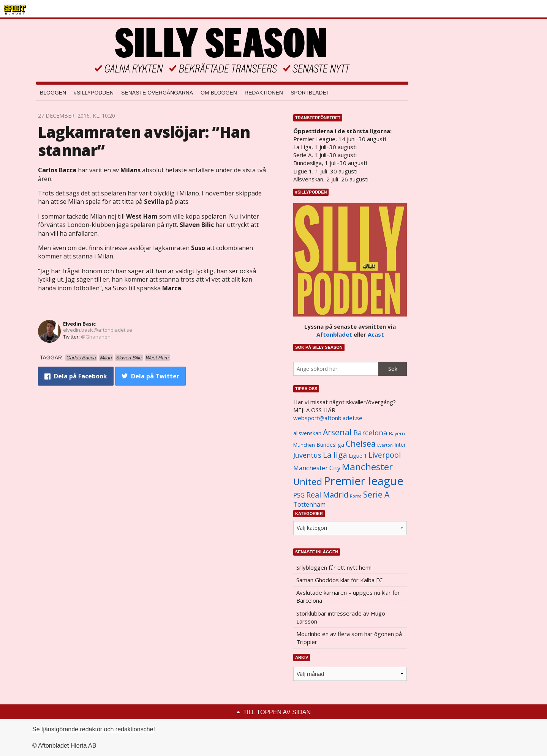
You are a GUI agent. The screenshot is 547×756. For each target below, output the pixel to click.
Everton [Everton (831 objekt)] (385, 445)
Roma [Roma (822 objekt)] (356, 496)
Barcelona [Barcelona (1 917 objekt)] (370, 432)
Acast (376, 334)
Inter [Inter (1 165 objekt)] (400, 445)
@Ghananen (96, 337)
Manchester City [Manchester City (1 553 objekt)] (317, 468)
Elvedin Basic (79, 324)
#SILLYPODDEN (94, 93)
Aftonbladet (334, 334)
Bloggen (53, 93)
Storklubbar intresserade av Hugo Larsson (341, 617)
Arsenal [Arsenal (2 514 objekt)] (337, 432)
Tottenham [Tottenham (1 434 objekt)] (309, 504)
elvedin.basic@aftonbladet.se (98, 330)
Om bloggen (219, 93)
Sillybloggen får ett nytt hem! (334, 567)
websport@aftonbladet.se (328, 418)
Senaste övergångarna (157, 93)
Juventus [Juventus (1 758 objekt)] (307, 455)
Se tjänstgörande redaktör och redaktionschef (94, 729)
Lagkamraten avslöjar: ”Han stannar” (144, 141)
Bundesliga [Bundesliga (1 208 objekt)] (330, 445)
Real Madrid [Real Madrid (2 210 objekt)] (327, 495)
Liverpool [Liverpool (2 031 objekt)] (385, 455)
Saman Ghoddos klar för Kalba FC (339, 580)
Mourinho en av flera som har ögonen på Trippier (349, 638)
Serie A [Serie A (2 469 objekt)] (376, 494)
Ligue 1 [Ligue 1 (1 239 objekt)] (358, 456)
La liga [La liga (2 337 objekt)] (335, 455)
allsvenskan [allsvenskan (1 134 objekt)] (307, 433)
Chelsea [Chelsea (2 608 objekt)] (361, 443)
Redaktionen (264, 93)
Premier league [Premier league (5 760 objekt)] (364, 481)
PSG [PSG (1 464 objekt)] (299, 495)
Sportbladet (310, 93)
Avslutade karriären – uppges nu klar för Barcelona (348, 596)
